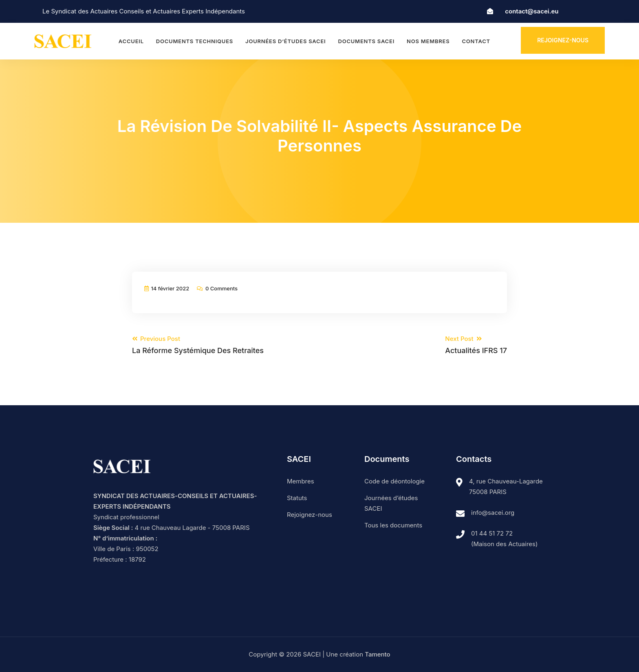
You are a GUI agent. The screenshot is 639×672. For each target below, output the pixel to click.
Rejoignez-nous (563, 40)
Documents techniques (195, 41)
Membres (301, 481)
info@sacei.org (493, 513)
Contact (476, 41)
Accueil (131, 41)
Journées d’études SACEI (285, 41)
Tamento (377, 654)
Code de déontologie (394, 481)
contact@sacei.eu (532, 11)
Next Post (476, 345)
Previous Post (198, 345)
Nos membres (428, 41)
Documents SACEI (366, 41)
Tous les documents (393, 525)
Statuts (297, 498)
